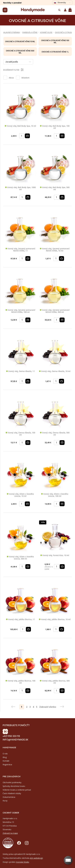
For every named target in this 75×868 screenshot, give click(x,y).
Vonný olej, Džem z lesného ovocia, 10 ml (20, 495)
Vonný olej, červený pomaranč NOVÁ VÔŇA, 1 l (20, 250)
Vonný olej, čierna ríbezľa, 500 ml (55, 434)
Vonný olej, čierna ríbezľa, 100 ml (20, 434)
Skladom (25, 78)
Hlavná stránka (11, 32)
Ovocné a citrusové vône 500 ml (20, 52)
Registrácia (7, 765)
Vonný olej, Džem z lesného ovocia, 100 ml (55, 495)
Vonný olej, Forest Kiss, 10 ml (55, 555)
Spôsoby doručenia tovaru (14, 786)
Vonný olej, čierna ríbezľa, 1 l (20, 371)
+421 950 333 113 (11, 736)
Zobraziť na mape (10, 833)
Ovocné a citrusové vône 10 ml (20, 41)
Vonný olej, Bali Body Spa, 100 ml (55, 127)
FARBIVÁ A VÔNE (30, 32)
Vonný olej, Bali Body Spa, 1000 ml (20, 188)
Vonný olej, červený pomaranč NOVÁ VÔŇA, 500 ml (55, 311)
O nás (5, 754)
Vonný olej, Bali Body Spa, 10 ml (20, 126)
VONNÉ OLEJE (46, 32)
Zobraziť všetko (48, 707)
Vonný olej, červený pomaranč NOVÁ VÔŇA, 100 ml (20, 311)
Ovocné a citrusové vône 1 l (55, 52)
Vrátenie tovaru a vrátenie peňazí (17, 790)
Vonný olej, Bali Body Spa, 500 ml (55, 188)
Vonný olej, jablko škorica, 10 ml (55, 619)
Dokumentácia (9, 797)
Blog (5, 757)
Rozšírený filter (14, 70)
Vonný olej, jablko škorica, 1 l (20, 619)
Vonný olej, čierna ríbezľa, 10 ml (55, 371)
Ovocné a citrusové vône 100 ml (55, 41)
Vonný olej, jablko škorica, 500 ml (55, 682)
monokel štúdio (23, 862)
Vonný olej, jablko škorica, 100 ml (20, 682)
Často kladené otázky (12, 793)
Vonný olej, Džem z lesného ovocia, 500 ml (20, 558)
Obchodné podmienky (12, 782)
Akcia (11, 78)
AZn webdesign (36, 858)
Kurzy (5, 801)
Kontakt (6, 761)
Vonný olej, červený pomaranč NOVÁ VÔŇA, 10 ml (55, 250)
